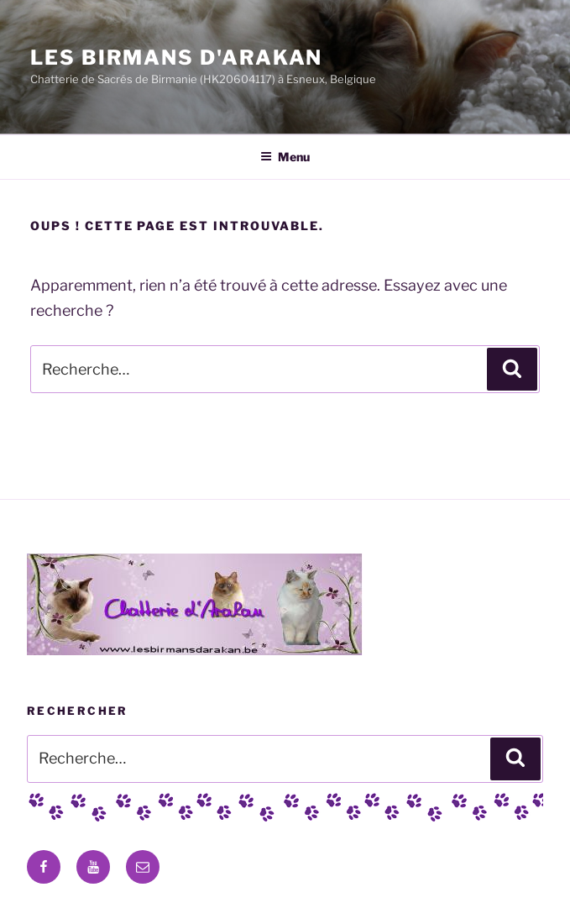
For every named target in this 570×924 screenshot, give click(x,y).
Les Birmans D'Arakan (176, 58)
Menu (285, 157)
